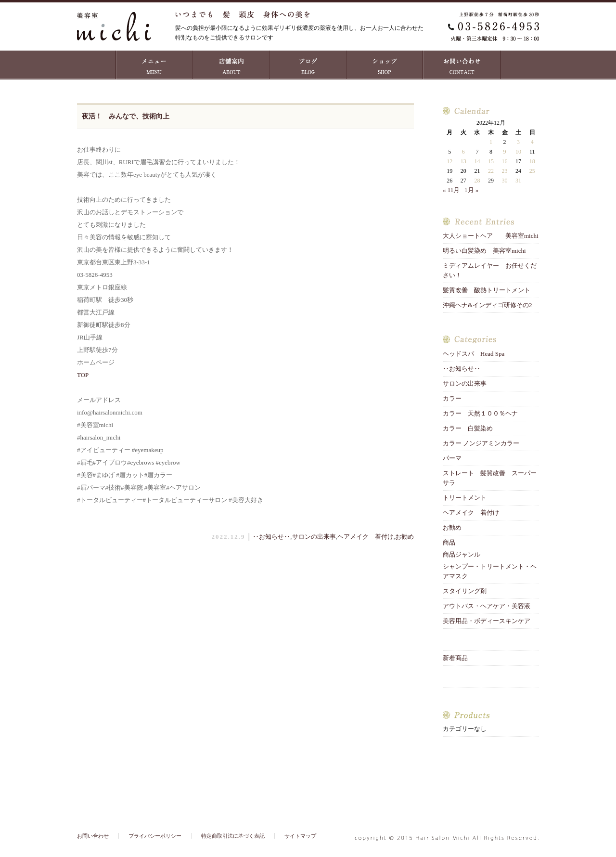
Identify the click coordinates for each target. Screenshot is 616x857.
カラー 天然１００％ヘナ (480, 413)
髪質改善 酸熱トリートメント (487, 290)
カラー (452, 398)
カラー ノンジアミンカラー (481, 443)
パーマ (452, 458)
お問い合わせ (462, 65)
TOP (83, 375)
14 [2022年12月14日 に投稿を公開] (477, 161)
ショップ (385, 65)
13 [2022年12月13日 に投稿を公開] (463, 161)
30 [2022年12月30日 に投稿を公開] (505, 181)
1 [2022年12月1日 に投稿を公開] (491, 142)
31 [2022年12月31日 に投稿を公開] (518, 181)
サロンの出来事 (314, 537)
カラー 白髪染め (468, 428)
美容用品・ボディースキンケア (487, 621)
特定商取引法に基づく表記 (233, 836)
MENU (154, 65)
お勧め (404, 537)
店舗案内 (231, 65)
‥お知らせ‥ (271, 537)
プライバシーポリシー (155, 836)
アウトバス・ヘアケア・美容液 (487, 606)
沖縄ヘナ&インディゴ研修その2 (488, 305)
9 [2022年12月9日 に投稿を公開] (505, 152)
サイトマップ (300, 836)
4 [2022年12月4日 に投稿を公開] (532, 142)
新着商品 (455, 658)
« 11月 (451, 190)
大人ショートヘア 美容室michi (491, 236)
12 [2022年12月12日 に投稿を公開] (449, 161)
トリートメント (468, 498)
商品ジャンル (462, 554)
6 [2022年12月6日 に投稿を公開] (463, 152)
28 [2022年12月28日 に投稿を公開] (477, 181)
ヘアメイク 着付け (366, 537)
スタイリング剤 (465, 591)
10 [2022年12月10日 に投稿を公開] (518, 152)
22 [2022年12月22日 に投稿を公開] (491, 171)
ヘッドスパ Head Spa (474, 354)
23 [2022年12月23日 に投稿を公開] (505, 171)
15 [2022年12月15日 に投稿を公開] (491, 161)
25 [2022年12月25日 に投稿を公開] (532, 171)
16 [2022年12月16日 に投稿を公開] (505, 161)
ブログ (308, 65)
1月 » (471, 190)
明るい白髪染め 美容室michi (484, 251)
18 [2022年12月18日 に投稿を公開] (532, 161)
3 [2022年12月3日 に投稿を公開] (518, 142)
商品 (449, 542)
